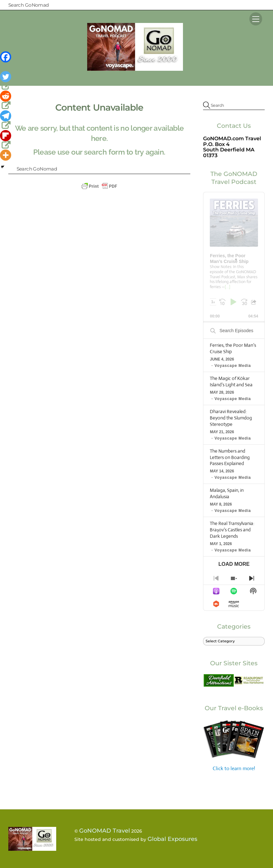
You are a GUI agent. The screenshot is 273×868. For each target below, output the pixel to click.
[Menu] (256, 19)
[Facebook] (6, 61)
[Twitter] (6, 81)
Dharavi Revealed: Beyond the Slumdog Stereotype (231, 418)
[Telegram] (6, 120)
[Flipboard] (6, 140)
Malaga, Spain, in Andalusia (227, 493)
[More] (6, 155)
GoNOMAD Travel (105, 831)
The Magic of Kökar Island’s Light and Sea (231, 381)
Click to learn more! (234, 745)
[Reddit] (6, 100)
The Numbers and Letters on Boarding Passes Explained (230, 457)
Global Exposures (172, 839)
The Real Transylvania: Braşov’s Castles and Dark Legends (232, 530)
